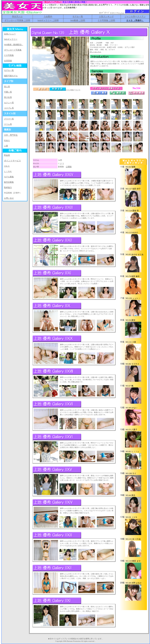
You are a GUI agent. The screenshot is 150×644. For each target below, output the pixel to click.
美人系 (7, 87)
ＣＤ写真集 (9, 55)
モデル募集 (9, 177)
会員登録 (8, 61)
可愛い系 (8, 92)
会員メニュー (10, 34)
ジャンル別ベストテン (135, 16)
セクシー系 (9, 103)
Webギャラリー (11, 39)
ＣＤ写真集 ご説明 (106, 20)
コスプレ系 (9, 108)
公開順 (69, 167)
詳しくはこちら (96, 52)
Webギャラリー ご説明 (48, 20)
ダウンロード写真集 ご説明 (17, 20)
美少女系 (8, 97)
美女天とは (17, 16)
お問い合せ (9, 198)
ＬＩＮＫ (8, 171)
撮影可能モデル (11, 76)
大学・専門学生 (11, 135)
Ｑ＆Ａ (7, 166)
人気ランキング (106, 16)
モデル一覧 (78, 16)
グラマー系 (9, 119)
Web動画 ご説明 (78, 20)
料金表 (7, 155)
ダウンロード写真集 (13, 50)
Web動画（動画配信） (14, 45)
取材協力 (8, 187)
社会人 (7, 140)
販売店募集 (9, 182)
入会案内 (48, 16)
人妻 (6, 146)
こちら (122, 13)
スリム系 (8, 124)
